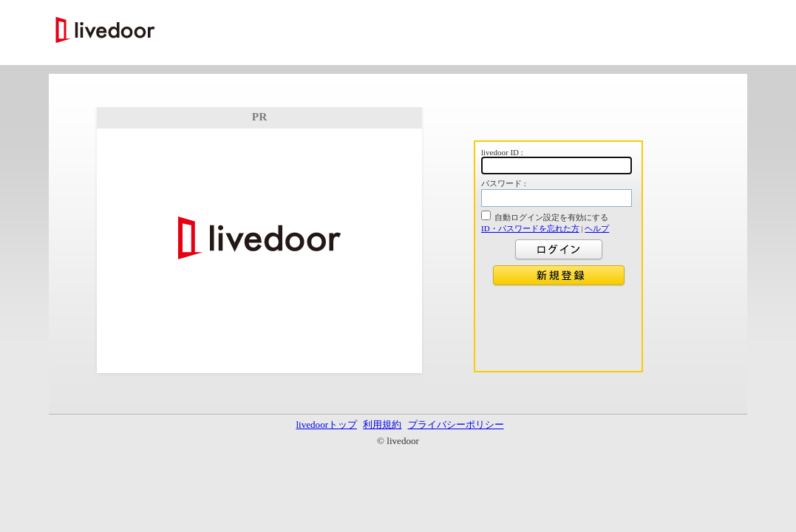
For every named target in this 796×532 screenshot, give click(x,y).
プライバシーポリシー (456, 424)
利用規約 (382, 424)
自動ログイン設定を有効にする (551, 217)
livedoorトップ (326, 424)
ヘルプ (597, 228)
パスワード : (504, 183)
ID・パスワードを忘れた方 (530, 228)
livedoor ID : (502, 152)
